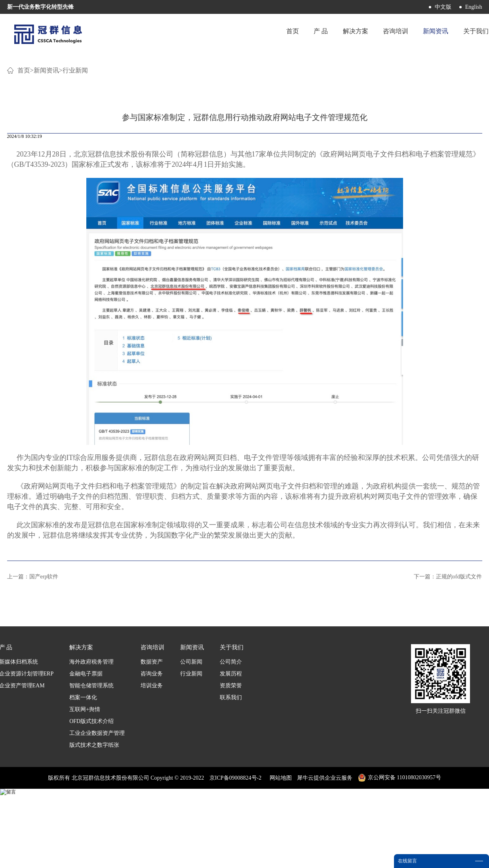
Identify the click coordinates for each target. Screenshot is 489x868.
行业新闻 (75, 166)
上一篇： (33, 672)
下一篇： (448, 672)
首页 (270, 33)
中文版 (443, 7)
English (474, 7)
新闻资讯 (46, 166)
